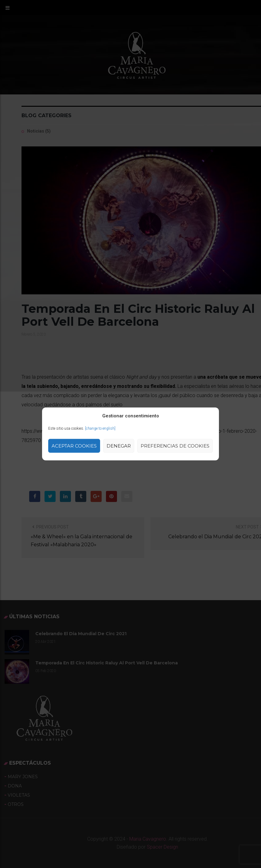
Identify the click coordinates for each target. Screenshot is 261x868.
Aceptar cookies (74, 446)
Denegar (119, 446)
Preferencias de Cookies (175, 446)
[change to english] (100, 428)
